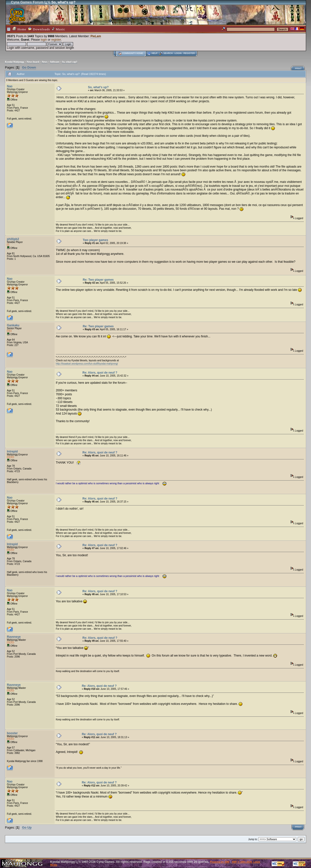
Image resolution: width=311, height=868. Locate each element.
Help (155, 53)
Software (55, 62)
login (44, 40)
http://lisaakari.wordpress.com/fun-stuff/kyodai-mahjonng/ (87, 364)
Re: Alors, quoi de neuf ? (100, 373)
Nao (10, 86)
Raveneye (14, 637)
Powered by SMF (220, 862)
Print (298, 69)
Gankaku (13, 325)
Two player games (95, 240)
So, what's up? (70, 62)
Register (189, 53)
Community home (133, 53)
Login (178, 53)
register (56, 40)
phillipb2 (13, 239)
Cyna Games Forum (27, 2)
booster (12, 733)
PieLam (96, 36)
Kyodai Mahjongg (15, 62)
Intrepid (12, 451)
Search (168, 53)
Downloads (39, 29)
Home (19, 29)
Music (59, 29)
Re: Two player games (98, 280)
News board (33, 62)
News (45, 62)
